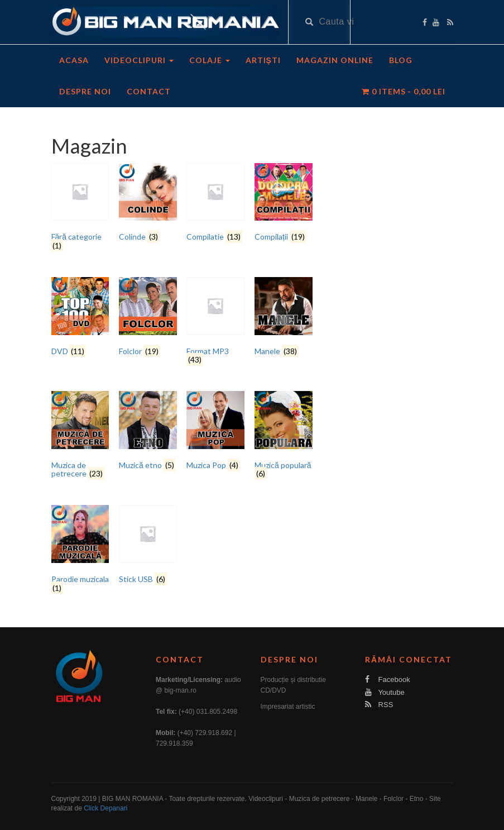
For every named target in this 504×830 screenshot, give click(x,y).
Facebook (388, 679)
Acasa (74, 60)
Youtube (385, 692)
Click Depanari (105, 808)
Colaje (210, 60)
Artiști (263, 60)
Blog (401, 60)
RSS (379, 705)
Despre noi (85, 91)
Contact (149, 91)
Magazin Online (335, 60)
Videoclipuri (139, 60)
